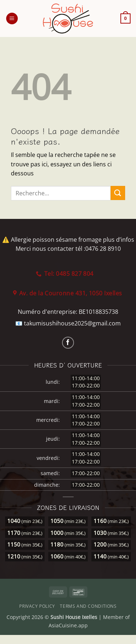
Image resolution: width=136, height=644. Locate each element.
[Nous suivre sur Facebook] (68, 343)
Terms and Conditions (88, 606)
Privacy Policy (37, 606)
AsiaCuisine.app (68, 625)
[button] (12, 19)
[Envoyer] (118, 193)
